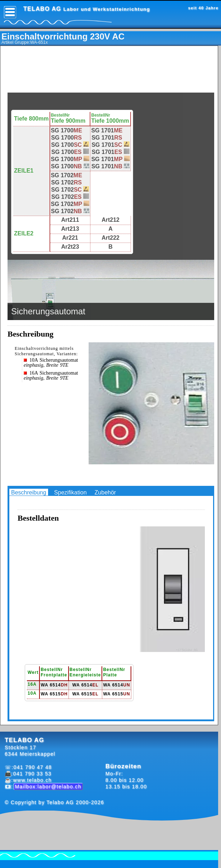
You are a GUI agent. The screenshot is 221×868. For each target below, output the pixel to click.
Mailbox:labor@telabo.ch (48, 787)
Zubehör (105, 492)
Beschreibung (29, 492)
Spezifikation (70, 492)
